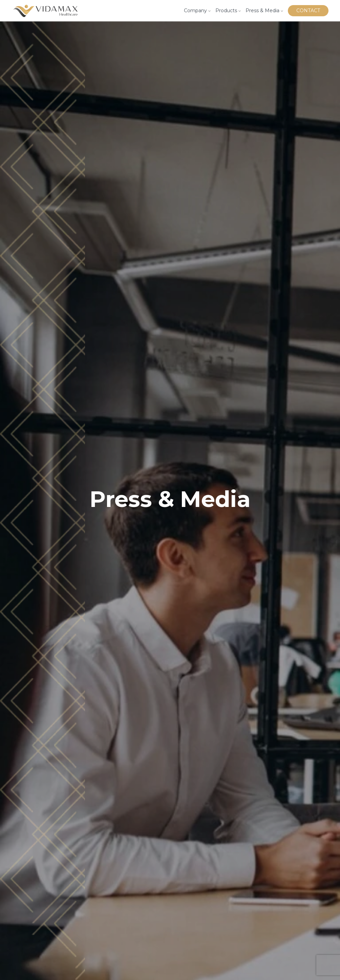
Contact (308, 11)
